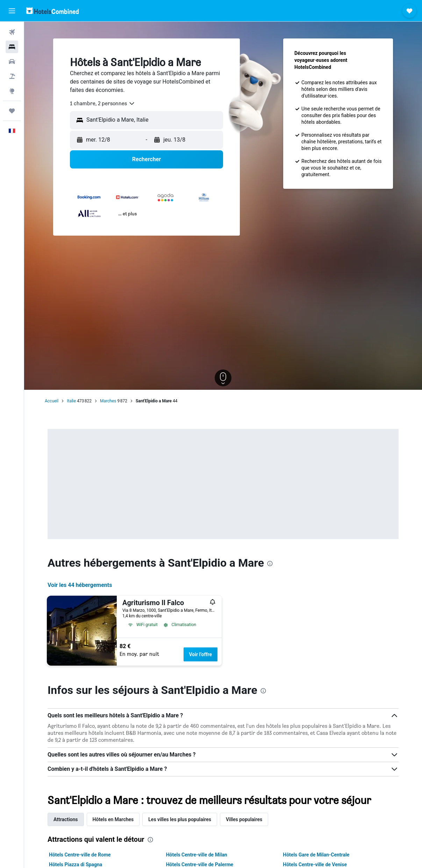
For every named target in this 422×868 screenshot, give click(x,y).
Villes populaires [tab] (244, 819)
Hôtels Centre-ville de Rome (80, 855)
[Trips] (12, 111)
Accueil (52, 401)
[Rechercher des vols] (12, 32)
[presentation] (270, 564)
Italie (71, 401)
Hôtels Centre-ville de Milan (197, 855)
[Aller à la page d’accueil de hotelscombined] (52, 11)
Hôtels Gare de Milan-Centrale (316, 855)
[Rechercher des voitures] (12, 62)
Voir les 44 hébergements (80, 585)
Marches (108, 401)
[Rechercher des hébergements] (12, 47)
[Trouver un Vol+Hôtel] (12, 76)
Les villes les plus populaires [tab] (180, 819)
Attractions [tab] (66, 819)
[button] (12, 11)
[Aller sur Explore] (12, 91)
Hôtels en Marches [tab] (113, 819)
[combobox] (103, 103)
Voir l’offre (201, 654)
